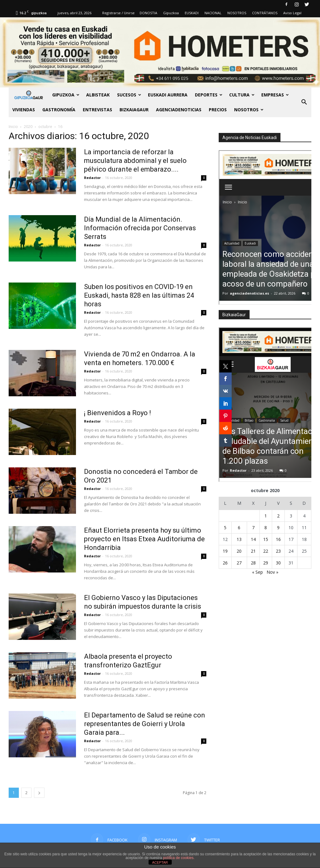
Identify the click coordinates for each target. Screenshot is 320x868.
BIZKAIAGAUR (134, 110)
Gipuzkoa (171, 13)
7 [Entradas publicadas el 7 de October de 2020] (253, 528)
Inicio (13, 127)
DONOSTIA (148, 13)
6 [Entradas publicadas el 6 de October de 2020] (239, 528)
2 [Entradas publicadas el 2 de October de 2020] (278, 516)
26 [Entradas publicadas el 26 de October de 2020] (225, 563)
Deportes (209, 95)
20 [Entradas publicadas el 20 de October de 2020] (239, 551)
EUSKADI (192, 13)
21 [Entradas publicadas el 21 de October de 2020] (253, 551)
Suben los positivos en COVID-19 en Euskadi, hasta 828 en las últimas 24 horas (139, 295)
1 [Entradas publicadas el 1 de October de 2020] (266, 516)
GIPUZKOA (66, 95)
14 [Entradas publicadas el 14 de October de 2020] (253, 539)
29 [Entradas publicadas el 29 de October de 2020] (266, 563)
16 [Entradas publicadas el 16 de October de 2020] (278, 539)
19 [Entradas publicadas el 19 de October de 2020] (225, 551)
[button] (304, 102)
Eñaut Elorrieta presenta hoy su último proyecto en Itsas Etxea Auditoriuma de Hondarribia (144, 539)
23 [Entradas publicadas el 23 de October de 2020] (278, 551)
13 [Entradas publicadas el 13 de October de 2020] (239, 539)
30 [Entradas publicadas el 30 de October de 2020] (278, 563)
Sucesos (129, 95)
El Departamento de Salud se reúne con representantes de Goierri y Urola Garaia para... (145, 724)
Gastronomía (59, 110)
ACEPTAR (160, 862)
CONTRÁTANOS (265, 13)
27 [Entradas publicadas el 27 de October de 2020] (239, 563)
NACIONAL (213, 13)
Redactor (92, 178)
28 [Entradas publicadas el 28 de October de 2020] (253, 563)
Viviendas (24, 110)
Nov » (272, 572)
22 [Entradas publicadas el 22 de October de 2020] (266, 551)
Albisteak (98, 95)
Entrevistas (97, 110)
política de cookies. (179, 858)
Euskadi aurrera (168, 95)
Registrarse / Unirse (118, 13)
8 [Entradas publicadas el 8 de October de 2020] (266, 528)
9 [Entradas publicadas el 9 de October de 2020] (278, 528)
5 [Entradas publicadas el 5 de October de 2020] (225, 528)
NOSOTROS (237, 13)
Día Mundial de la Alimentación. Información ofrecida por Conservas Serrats (140, 228)
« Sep (257, 572)
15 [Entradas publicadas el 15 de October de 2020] (266, 539)
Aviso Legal (292, 13)
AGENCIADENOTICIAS (179, 110)
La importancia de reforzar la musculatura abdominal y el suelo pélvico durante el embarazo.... (135, 161)
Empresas (275, 95)
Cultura (242, 95)
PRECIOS (218, 110)
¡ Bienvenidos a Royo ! (118, 413)
